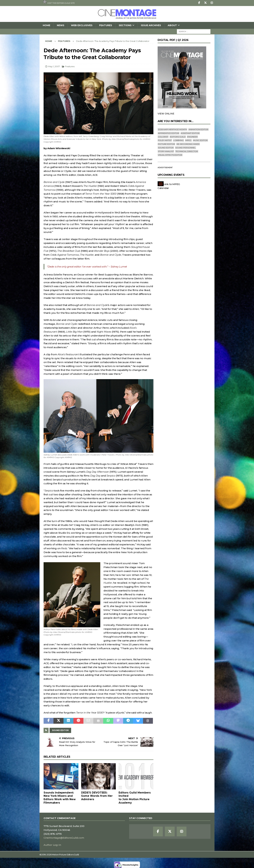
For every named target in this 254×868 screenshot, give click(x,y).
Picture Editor (166, 144)
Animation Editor (198, 129)
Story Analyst (166, 151)
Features (106, 25)
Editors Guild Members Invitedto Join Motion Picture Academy (135, 798)
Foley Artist (165, 140)
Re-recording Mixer (188, 144)
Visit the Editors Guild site (59, 2)
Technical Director (187, 151)
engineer (192, 137)
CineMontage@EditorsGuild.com (64, 838)
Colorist (163, 137)
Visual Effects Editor (170, 155)
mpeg (188, 140)
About (172, 25)
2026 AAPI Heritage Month (172, 129)
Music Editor (200, 140)
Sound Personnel (185, 148)
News (61, 25)
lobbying (179, 140)
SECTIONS (125, 25)
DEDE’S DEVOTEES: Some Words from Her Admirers (97, 796)
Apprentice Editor (169, 133)
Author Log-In (52, 845)
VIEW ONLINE (166, 114)
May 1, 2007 (54, 66)
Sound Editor (60, 730)
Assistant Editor (190, 133)
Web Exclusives (82, 25)
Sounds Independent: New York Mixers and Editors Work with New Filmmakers (60, 798)
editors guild (178, 137)
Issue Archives (151, 25)
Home (46, 25)
